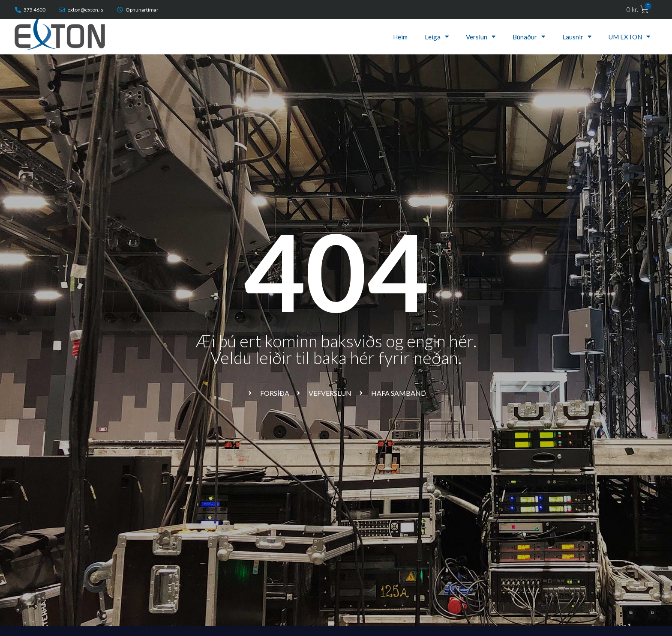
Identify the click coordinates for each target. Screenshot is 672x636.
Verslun (481, 37)
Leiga (437, 37)
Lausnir (577, 37)
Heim (400, 37)
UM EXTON (629, 37)
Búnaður (529, 37)
